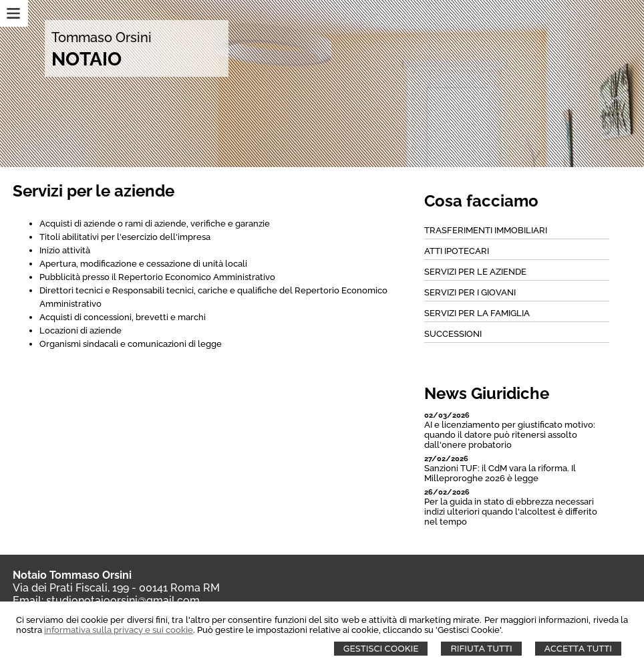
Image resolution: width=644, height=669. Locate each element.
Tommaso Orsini (102, 37)
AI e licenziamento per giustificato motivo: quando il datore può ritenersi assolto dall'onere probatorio (510, 435)
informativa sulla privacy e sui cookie (119, 630)
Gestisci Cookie (381, 649)
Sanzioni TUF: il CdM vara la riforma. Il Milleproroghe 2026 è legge (500, 473)
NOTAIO (87, 59)
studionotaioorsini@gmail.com (123, 600)
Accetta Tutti (578, 649)
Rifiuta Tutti (481, 649)
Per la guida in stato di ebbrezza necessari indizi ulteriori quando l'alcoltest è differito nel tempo (511, 512)
